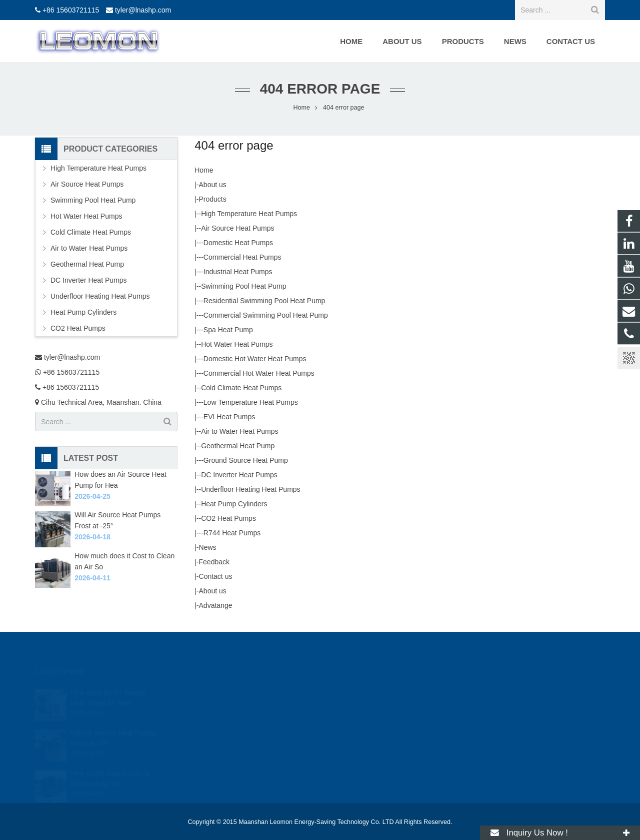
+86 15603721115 (71, 10)
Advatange (216, 605)
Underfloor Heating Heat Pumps (250, 489)
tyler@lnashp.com (143, 10)
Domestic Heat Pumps (238, 243)
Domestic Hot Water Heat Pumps (255, 359)
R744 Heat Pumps (232, 533)
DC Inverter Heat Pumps (239, 475)
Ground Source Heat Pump (246, 460)
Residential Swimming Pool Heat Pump (264, 301)
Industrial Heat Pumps (238, 272)
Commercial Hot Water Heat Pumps (259, 373)
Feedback (214, 562)
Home (204, 170)
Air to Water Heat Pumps (239, 431)
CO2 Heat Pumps (228, 518)
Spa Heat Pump (228, 330)
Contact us (216, 576)
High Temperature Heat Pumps (249, 214)
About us (213, 185)
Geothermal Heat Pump (238, 446)
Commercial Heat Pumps (242, 257)
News (208, 547)
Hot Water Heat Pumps (237, 344)
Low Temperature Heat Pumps (251, 402)
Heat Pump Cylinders (234, 504)
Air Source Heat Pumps (237, 228)
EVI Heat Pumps (229, 417)
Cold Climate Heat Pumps (241, 388)
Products (213, 199)
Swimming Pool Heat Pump (243, 286)
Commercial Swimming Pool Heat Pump (266, 315)
